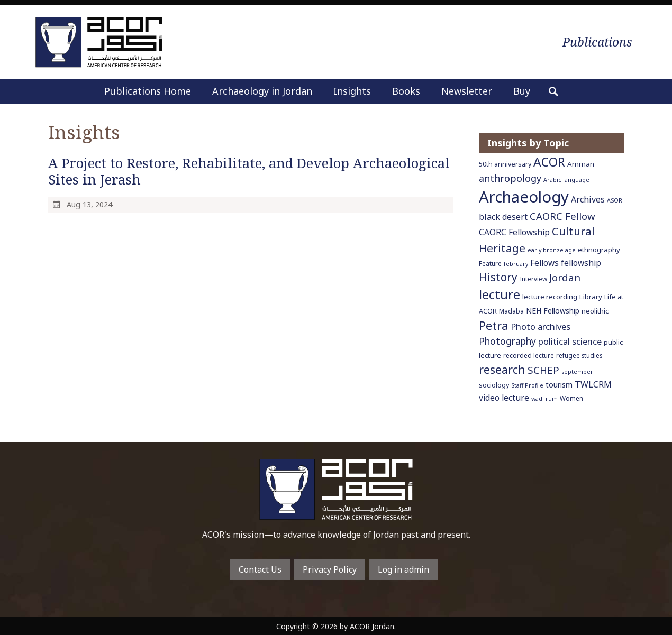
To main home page (336, 489)
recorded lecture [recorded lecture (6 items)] (529, 355)
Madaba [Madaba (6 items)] (511, 311)
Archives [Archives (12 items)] (588, 199)
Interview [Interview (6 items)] (533, 279)
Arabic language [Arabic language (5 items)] (566, 180)
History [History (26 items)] (498, 277)
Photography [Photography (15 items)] (507, 341)
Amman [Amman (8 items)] (581, 164)
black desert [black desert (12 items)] (503, 217)
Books (406, 91)
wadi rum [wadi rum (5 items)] (544, 399)
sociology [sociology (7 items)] (494, 385)
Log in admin (403, 569)
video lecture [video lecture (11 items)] (504, 398)
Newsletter (467, 91)
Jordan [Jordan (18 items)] (565, 277)
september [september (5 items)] (577, 372)
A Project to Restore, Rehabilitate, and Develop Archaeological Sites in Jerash (249, 171)
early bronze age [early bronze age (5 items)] (552, 250)
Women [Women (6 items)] (571, 398)
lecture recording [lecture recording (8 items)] (550, 297)
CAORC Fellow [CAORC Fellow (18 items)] (562, 216)
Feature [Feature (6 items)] (490, 263)
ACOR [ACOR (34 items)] (549, 162)
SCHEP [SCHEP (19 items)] (543, 370)
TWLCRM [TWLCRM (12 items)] (593, 384)
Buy (522, 91)
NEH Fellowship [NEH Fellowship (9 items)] (553, 311)
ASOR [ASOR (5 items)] (615, 200)
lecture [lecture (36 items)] (500, 295)
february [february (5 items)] (516, 264)
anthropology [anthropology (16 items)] (510, 178)
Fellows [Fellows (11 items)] (544, 263)
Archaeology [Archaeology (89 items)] (524, 197)
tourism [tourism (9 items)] (559, 385)
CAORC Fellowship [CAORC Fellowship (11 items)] (514, 232)
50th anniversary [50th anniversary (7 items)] (505, 164)
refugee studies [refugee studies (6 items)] (579, 355)
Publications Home (148, 91)
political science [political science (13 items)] (570, 341)
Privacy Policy (330, 569)
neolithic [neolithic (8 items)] (595, 311)
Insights (352, 91)
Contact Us (260, 569)
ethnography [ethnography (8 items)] (599, 250)
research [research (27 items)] (502, 369)
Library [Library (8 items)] (591, 297)
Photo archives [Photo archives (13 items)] (541, 326)
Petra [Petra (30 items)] (494, 325)
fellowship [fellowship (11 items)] (581, 263)
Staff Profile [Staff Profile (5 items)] (527, 385)
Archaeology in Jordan (262, 91)
